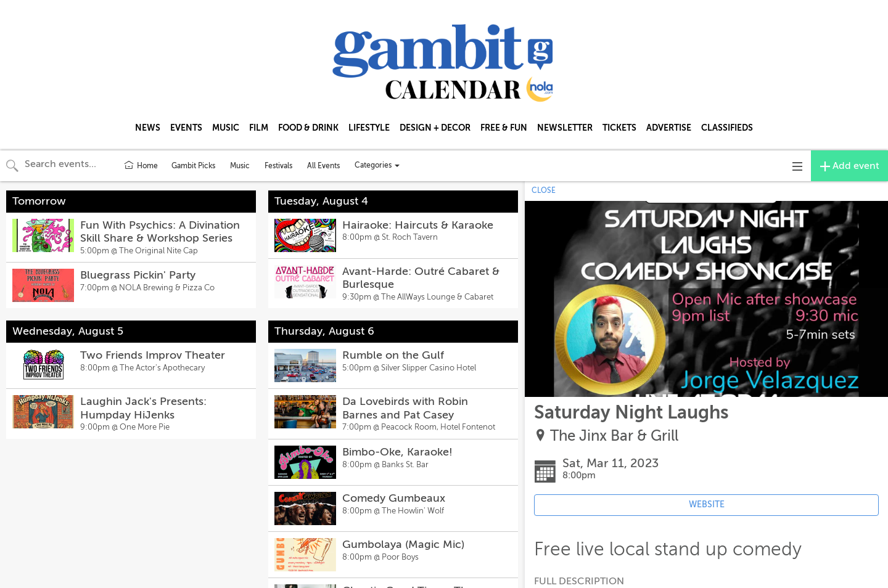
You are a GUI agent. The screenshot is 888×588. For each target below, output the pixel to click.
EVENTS (186, 128)
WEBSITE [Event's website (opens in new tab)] (707, 504)
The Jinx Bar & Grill (614, 436)
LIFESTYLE (369, 128)
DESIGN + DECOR (435, 128)
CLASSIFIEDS (727, 128)
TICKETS (619, 128)
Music (240, 166)
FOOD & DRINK (308, 128)
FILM (259, 128)
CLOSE (544, 190)
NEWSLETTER (565, 128)
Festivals (278, 166)
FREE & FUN (504, 128)
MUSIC (226, 128)
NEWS (148, 128)
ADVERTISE (669, 128)
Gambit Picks (193, 166)
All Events (323, 166)
